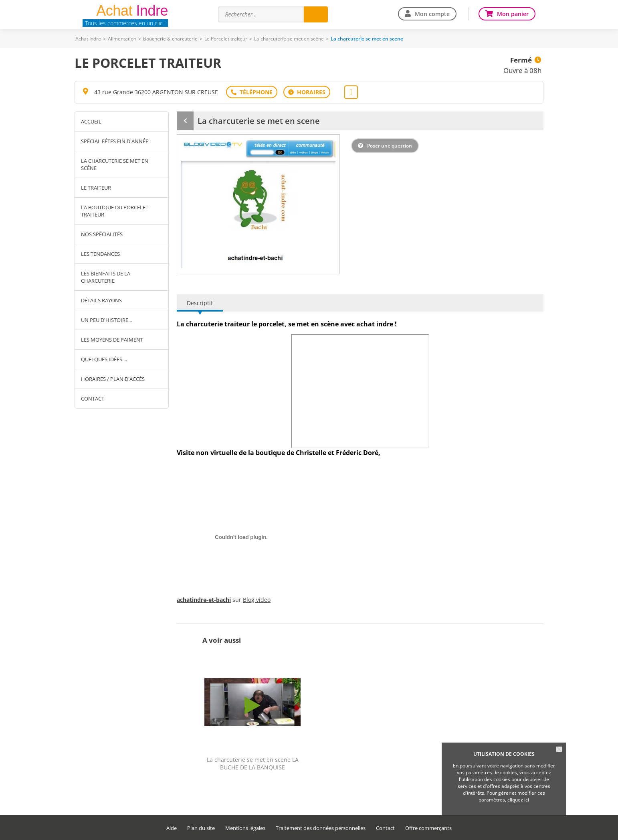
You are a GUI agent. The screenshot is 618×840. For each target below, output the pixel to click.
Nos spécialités (102, 234)
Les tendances (100, 254)
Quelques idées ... (104, 359)
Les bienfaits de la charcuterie (106, 277)
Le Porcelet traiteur (226, 39)
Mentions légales (245, 828)
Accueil (91, 121)
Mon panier (513, 14)
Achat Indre (88, 39)
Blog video (257, 600)
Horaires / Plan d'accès (113, 379)
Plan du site (201, 828)
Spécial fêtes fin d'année (115, 141)
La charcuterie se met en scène (289, 39)
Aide (172, 828)
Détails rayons (101, 300)
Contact (93, 399)
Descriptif (200, 303)
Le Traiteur (96, 188)
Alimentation (122, 39)
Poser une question (390, 146)
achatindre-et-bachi (204, 600)
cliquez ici (518, 800)
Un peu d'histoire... (106, 320)
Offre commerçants (428, 828)
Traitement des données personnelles (321, 828)
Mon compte (432, 14)
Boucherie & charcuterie (170, 39)
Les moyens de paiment (112, 340)
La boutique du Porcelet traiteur (115, 211)
